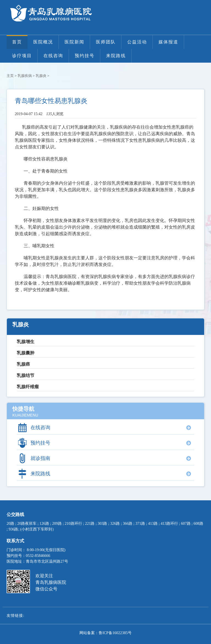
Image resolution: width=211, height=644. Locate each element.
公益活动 (137, 42)
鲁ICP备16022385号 (115, 633)
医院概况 (43, 42)
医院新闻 (74, 42)
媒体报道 (168, 42)
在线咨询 (53, 56)
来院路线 (116, 56)
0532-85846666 (38, 556)
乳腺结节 (26, 375)
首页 (17, 42)
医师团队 (106, 42)
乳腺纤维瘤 (28, 387)
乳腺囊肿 (26, 353)
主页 (10, 76)
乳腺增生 (26, 342)
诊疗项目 (22, 56)
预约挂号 (85, 56)
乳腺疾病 (25, 76)
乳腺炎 (41, 76)
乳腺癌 (23, 364)
